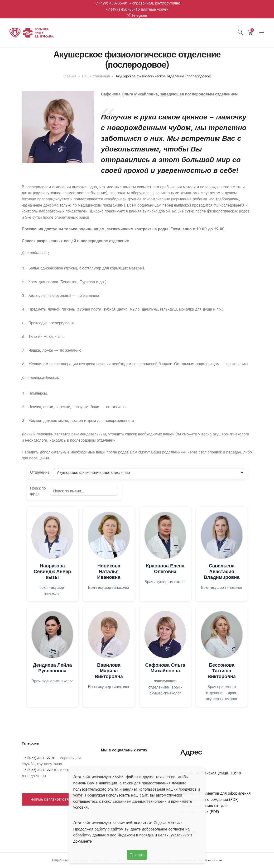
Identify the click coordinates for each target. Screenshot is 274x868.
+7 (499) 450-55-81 (111, 3)
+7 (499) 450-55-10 (123, 9)
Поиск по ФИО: (38, 492)
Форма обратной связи (52, 800)
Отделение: (40, 473)
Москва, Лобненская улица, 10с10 (211, 773)
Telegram (137, 15)
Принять (137, 855)
